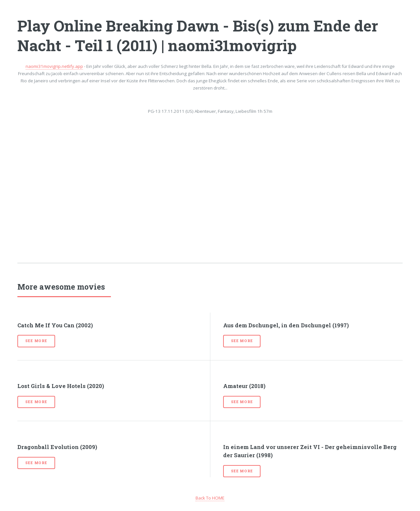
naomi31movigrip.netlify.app (54, 66)
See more (36, 341)
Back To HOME (210, 498)
